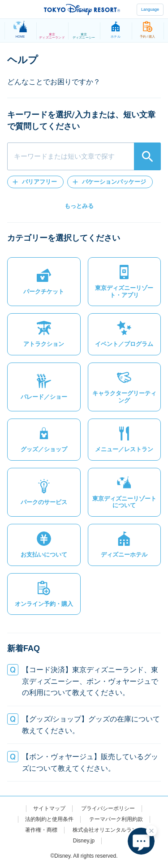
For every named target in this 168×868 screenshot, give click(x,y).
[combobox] (84, 156)
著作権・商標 (41, 830)
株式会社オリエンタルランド (108, 830)
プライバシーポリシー (108, 808)
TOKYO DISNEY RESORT (82, 9)
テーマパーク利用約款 (116, 819)
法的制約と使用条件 (49, 819)
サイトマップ (49, 808)
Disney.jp (84, 841)
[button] (35, 182)
